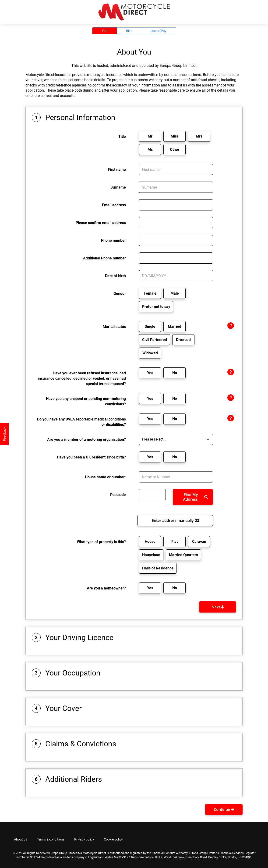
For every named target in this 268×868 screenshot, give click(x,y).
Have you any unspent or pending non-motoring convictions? (86, 401)
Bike (129, 31)
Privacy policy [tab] (84, 839)
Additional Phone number (104, 258)
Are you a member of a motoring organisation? (86, 439)
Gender (120, 294)
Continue (224, 809)
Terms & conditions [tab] (51, 839)
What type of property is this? (101, 542)
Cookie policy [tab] (113, 839)
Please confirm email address (101, 223)
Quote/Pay (159, 31)
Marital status (114, 327)
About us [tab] (21, 839)
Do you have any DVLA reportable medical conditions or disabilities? (81, 422)
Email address (114, 205)
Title (122, 136)
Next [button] (218, 607)
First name (117, 170)
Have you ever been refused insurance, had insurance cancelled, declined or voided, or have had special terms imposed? (82, 378)
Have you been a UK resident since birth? (91, 457)
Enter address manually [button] (175, 520)
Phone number (113, 240)
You (105, 31)
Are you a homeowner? (106, 588)
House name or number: (105, 477)
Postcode (118, 495)
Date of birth (115, 276)
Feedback (4, 434)
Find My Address (196, 497)
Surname (118, 187)
